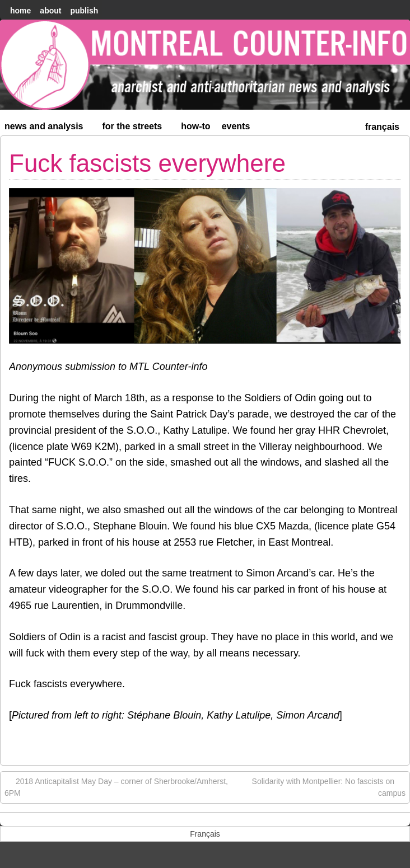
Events (236, 126)
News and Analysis (49, 128)
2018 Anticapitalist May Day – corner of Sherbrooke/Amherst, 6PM (116, 787)
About (50, 11)
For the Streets (137, 128)
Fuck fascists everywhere (147, 163)
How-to (195, 126)
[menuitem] (382, 126)
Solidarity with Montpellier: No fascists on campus (329, 787)
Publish (84, 11)
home (20, 11)
